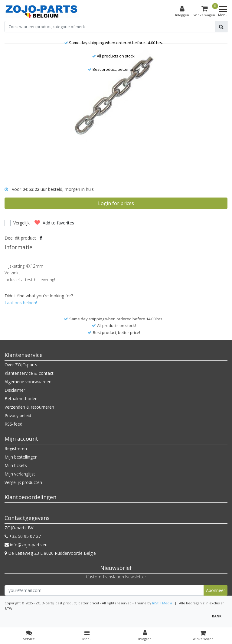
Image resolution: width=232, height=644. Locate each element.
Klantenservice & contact (29, 373)
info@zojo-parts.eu (26, 545)
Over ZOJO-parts (21, 365)
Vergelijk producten (23, 482)
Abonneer (216, 590)
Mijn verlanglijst (20, 474)
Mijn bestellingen (21, 457)
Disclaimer (15, 390)
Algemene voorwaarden (28, 382)
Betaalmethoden (21, 399)
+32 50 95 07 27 (23, 536)
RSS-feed (13, 424)
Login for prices (116, 203)
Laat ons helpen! (21, 303)
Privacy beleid (18, 415)
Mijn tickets (16, 465)
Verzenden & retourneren (29, 407)
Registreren (16, 448)
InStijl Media (162, 603)
